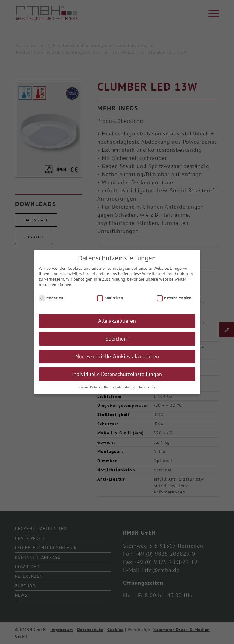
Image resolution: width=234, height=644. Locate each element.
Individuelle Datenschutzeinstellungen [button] (117, 377)
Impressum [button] (147, 390)
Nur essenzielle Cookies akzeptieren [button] (117, 359)
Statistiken (110, 301)
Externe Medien (174, 301)
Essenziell (51, 301)
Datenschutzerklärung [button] (120, 390)
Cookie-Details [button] (90, 390)
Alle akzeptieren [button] (117, 324)
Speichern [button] (117, 342)
